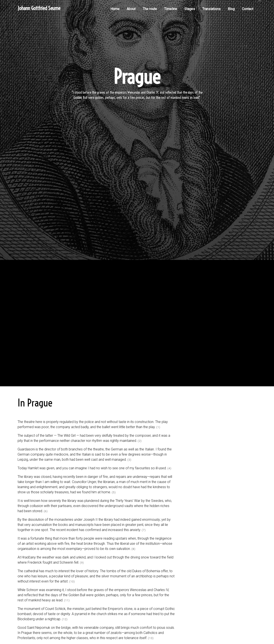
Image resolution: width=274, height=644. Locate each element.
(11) (67, 600)
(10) (72, 581)
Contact (248, 9)
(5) (114, 492)
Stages (190, 9)
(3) (129, 460)
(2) (140, 441)
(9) (82, 563)
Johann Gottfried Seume (39, 8)
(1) (158, 427)
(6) (46, 511)
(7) (144, 530)
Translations (211, 9)
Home (115, 9)
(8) (133, 549)
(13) (151, 638)
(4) (169, 468)
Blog (231, 9)
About (131, 9)
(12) (65, 619)
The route (150, 9)
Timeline (171, 9)
